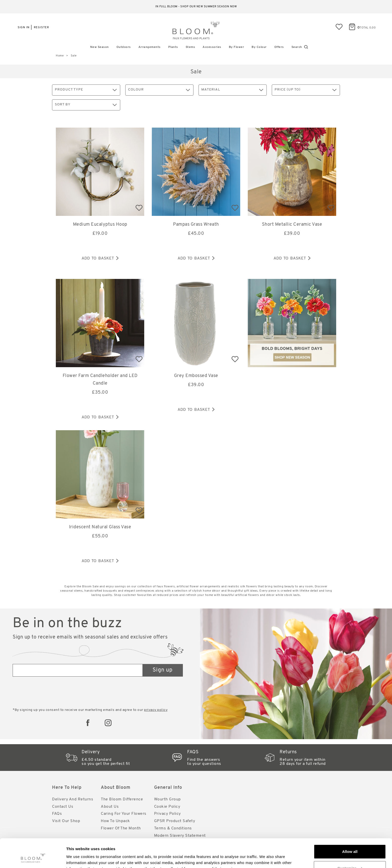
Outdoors (124, 47)
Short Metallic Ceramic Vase (292, 225)
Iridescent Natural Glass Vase (100, 527)
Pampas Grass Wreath (196, 225)
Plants (173, 47)
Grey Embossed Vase (196, 376)
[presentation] (51, 693)
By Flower (237, 47)
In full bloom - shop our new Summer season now (196, 7)
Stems (190, 47)
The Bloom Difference (122, 799)
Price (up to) (305, 90)
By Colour (259, 47)
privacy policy (156, 710)
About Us (110, 807)
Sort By (86, 105)
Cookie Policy (167, 807)
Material (232, 90)
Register (41, 28)
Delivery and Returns (73, 799)
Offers (279, 47)
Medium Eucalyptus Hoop (100, 225)
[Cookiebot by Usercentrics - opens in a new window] (33, 858)
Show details (78, 858)
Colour (159, 90)
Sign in (24, 28)
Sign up (163, 670)
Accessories (212, 47)
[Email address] (78, 670)
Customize (350, 843)
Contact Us (63, 807)
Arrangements (150, 47)
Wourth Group (167, 799)
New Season (100, 47)
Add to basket (100, 258)
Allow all (350, 827)
